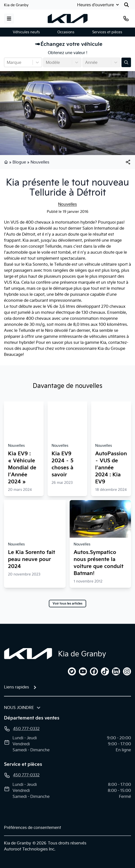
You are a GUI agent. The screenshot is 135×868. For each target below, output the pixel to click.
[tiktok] (105, 671)
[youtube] (83, 671)
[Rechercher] (126, 5)
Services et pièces (107, 32)
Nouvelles (40, 162)
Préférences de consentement (33, 827)
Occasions (66, 32)
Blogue (19, 162)
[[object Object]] (128, 162)
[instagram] (127, 671)
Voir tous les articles (67, 604)
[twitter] (72, 671)
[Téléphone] (126, 19)
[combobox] (7, 62)
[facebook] (94, 671)
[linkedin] (116, 671)
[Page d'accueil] (28, 654)
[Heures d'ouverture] (99, 5)
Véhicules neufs (26, 32)
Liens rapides (17, 687)
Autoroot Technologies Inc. (30, 849)
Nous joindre (19, 707)
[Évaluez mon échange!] (126, 62)
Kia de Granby (16, 5)
